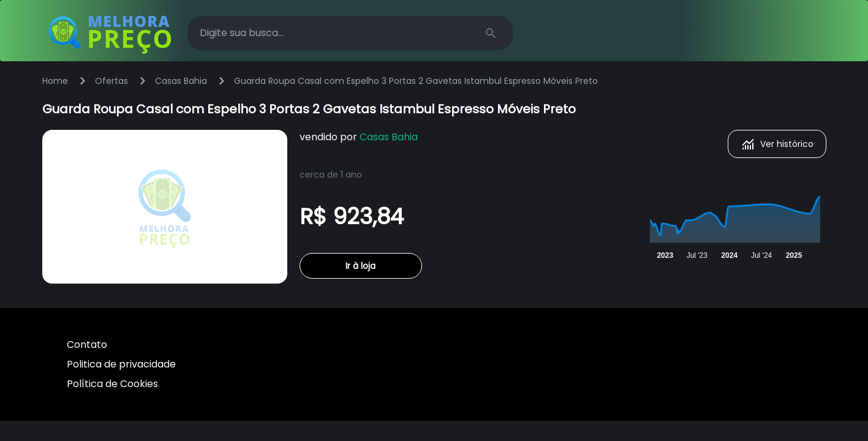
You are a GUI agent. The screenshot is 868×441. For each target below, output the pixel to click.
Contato (87, 345)
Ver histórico (777, 144)
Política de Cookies (112, 384)
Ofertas (111, 81)
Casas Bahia (181, 81)
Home (55, 81)
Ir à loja (360, 266)
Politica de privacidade (121, 364)
